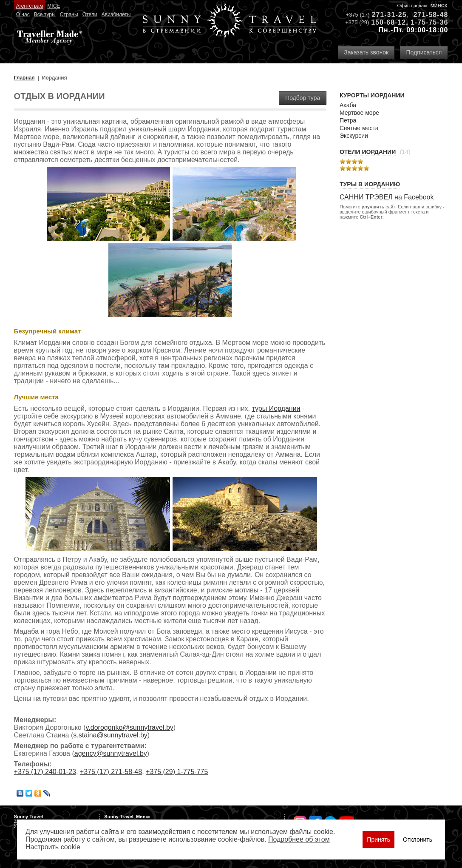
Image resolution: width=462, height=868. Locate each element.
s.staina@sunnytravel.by (110, 735)
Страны (69, 14)
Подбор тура (303, 98)
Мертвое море (359, 113)
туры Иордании (276, 408)
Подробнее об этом (299, 839)
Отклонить (418, 840)
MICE (54, 6)
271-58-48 (431, 15)
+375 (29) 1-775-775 (177, 772)
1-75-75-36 (429, 22)
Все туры (45, 14)
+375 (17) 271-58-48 (111, 772)
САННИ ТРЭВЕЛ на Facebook (387, 197)
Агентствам (30, 6)
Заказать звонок (366, 52)
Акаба (348, 105)
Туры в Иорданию (370, 184)
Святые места (359, 128)
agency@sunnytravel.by (111, 753)
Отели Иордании (368, 152)
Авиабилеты (116, 14)
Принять (378, 840)
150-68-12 (388, 22)
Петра (348, 120)
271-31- (385, 15)
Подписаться (424, 52)
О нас (23, 14)
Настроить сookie (53, 847)
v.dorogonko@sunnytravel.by (130, 727)
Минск (439, 6)
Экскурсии (354, 136)
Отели (90, 14)
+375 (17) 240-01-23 (45, 772)
